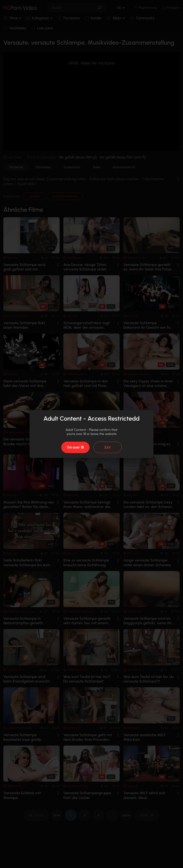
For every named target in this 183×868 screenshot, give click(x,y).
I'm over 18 (75, 447)
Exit (108, 447)
